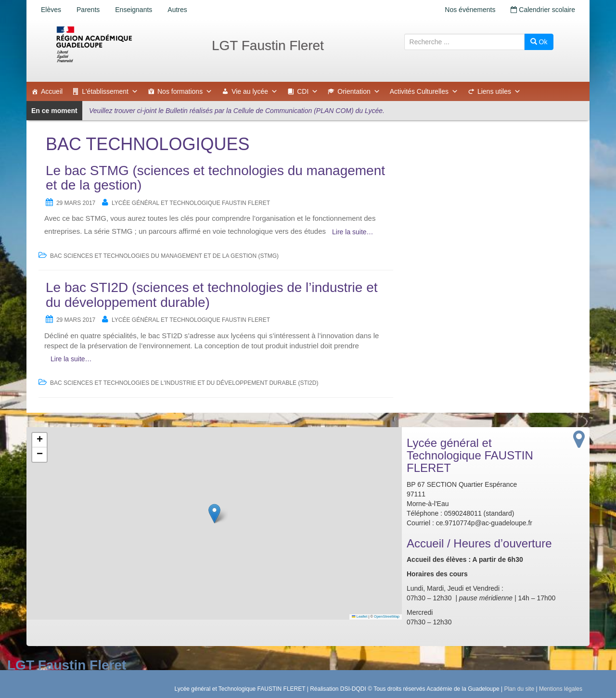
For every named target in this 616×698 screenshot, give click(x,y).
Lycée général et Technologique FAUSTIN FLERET (191, 203)
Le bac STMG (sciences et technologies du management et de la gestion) (215, 178)
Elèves (51, 10)
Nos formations (185, 91)
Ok (539, 42)
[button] (214, 514)
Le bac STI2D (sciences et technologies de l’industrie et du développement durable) (212, 295)
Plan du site (519, 689)
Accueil (52, 91)
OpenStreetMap (387, 616)
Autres (177, 10)
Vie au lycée (255, 91)
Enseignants (134, 10)
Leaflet (359, 616)
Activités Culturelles (424, 91)
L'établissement (110, 91)
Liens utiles (499, 91)
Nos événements (470, 10)
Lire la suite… (353, 232)
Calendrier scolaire (543, 10)
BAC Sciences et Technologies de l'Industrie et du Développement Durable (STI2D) (184, 383)
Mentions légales (561, 689)
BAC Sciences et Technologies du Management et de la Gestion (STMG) (164, 256)
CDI (308, 91)
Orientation (359, 91)
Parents (88, 10)
